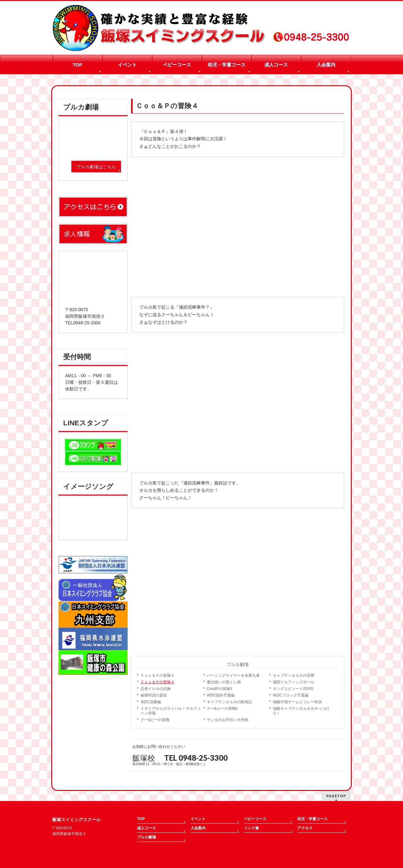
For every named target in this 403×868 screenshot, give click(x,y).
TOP (141, 819)
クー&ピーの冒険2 (222, 708)
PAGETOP (336, 796)
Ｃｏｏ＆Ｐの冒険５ (157, 675)
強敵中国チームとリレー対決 (297, 702)
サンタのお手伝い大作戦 (228, 720)
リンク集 (251, 828)
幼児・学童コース (312, 819)
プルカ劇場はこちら (96, 167)
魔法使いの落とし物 (224, 682)
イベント (198, 819)
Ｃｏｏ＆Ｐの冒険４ (157, 682)
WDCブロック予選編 (291, 695)
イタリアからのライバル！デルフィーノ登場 (171, 711)
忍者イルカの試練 (156, 689)
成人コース (146, 828)
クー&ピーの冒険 (155, 720)
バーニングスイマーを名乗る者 (233, 675)
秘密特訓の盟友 (154, 695)
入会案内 (198, 828)
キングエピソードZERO (293, 689)
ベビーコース (255, 819)
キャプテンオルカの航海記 (229, 702)
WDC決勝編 (151, 702)
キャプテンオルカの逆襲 (294, 675)
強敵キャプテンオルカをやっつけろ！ (301, 711)
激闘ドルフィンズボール (294, 682)
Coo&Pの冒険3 (220, 689)
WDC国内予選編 (221, 695)
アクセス (305, 828)
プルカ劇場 (238, 664)
